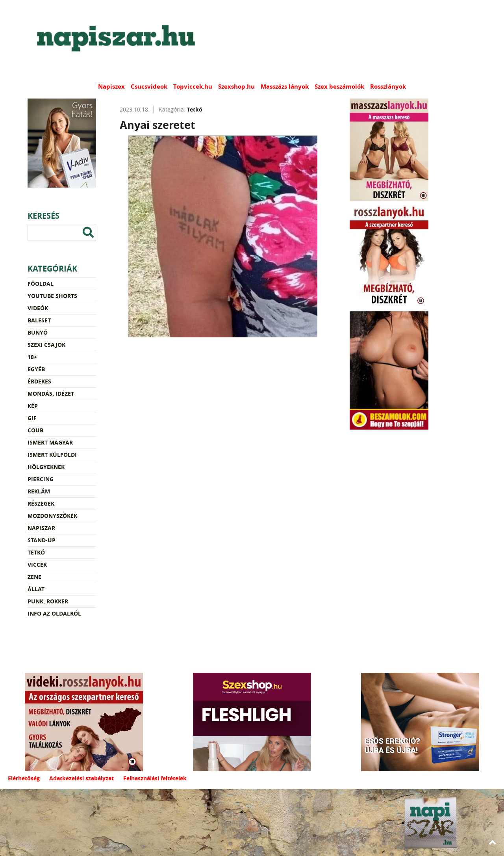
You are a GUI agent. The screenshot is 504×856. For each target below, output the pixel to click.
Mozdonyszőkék (52, 516)
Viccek (37, 565)
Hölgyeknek (46, 467)
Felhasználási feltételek (155, 778)
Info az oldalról (54, 613)
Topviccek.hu (193, 87)
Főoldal (41, 284)
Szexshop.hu (236, 87)
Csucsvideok (149, 87)
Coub (35, 430)
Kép (33, 406)
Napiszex (111, 87)
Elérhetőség (24, 778)
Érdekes (39, 381)
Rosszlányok (388, 87)
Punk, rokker (48, 601)
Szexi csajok (46, 345)
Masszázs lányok (285, 87)
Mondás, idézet (51, 394)
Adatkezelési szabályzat (82, 778)
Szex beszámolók (339, 87)
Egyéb (36, 369)
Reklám (39, 491)
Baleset (39, 320)
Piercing (41, 479)
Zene (34, 577)
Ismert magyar (50, 442)
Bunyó (38, 332)
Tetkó (36, 552)
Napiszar (41, 528)
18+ (32, 357)
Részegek (41, 503)
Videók (38, 308)
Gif (32, 418)
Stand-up (42, 540)
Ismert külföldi (52, 455)
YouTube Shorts (52, 296)
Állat (36, 589)
